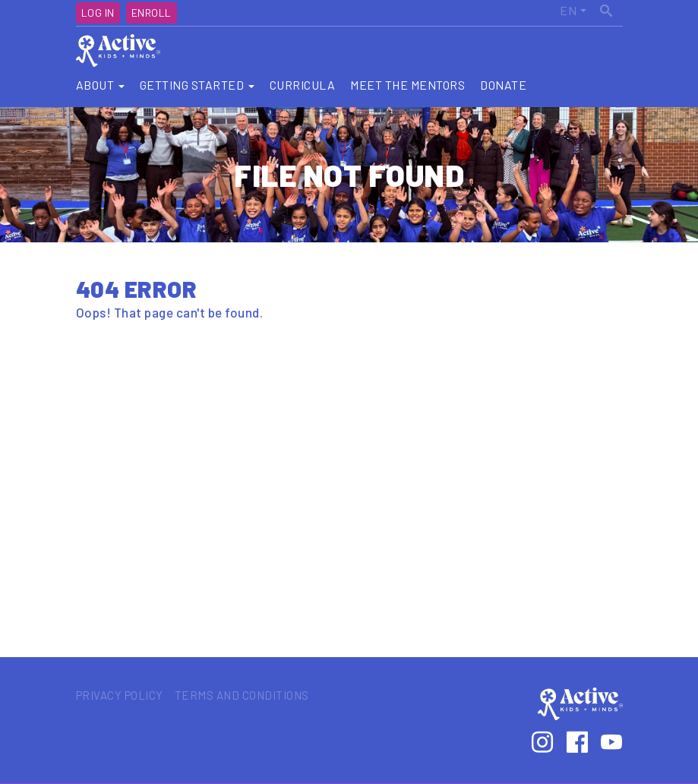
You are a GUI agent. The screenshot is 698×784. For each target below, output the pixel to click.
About (100, 85)
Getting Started (197, 85)
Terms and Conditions (242, 695)
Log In (98, 13)
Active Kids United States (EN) (556, 11)
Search (608, 8)
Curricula (303, 85)
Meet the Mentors (407, 85)
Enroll (152, 13)
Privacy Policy (120, 695)
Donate (503, 85)
